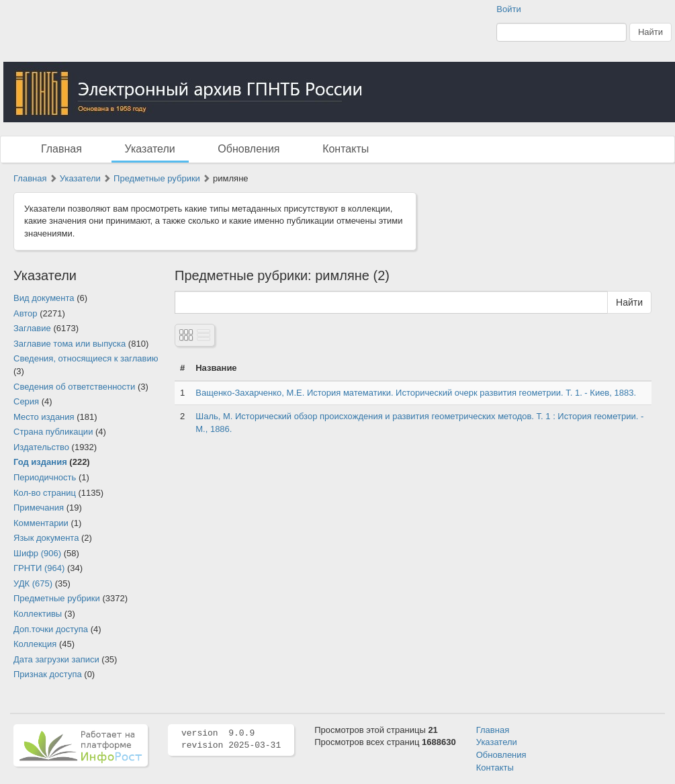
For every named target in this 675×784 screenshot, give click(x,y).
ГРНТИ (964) (39, 568)
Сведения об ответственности (74, 387)
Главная (61, 149)
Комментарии (41, 523)
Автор (26, 313)
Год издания (40, 462)
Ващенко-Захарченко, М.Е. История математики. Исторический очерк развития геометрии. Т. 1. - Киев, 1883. (416, 393)
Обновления (249, 149)
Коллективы (38, 614)
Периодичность (45, 477)
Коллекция (35, 644)
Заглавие (32, 328)
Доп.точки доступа (51, 629)
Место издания (44, 417)
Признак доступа (48, 674)
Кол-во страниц (45, 493)
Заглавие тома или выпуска (70, 344)
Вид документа (44, 298)
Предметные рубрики (157, 178)
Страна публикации (53, 432)
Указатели (150, 149)
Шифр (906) (37, 553)
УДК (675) (33, 583)
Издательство (41, 447)
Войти (508, 9)
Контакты (346, 149)
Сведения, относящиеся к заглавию (86, 358)
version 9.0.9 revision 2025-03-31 (231, 740)
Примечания (39, 508)
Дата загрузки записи (56, 659)
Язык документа (46, 538)
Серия (26, 401)
